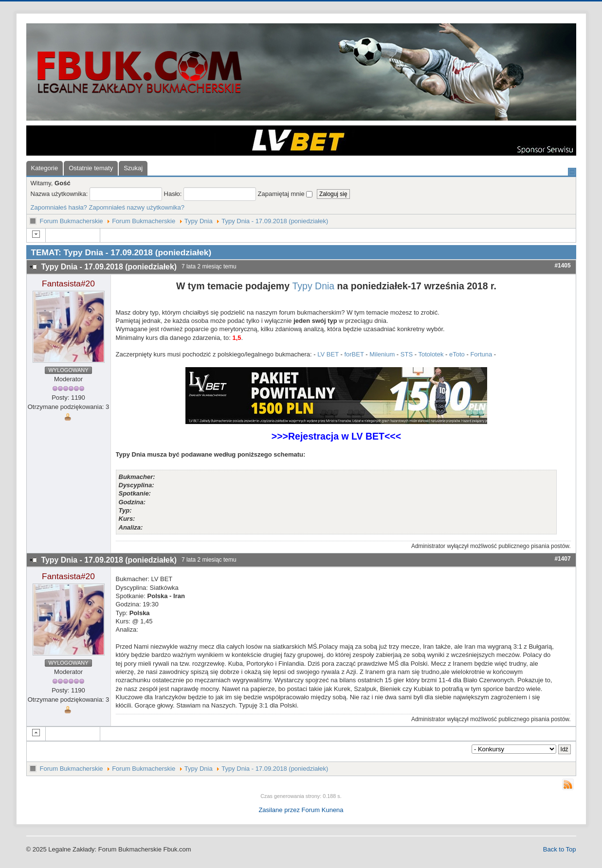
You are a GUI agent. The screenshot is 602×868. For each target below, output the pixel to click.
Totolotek (431, 354)
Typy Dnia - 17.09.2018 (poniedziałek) (275, 221)
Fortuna (481, 354)
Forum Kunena (323, 810)
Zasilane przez (279, 810)
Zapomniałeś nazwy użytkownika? (137, 207)
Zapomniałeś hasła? (59, 207)
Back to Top (560, 849)
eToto (457, 354)
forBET (354, 354)
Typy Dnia (199, 221)
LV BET (328, 354)
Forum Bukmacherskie (72, 221)
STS (407, 354)
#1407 (562, 559)
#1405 (562, 266)
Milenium (382, 354)
